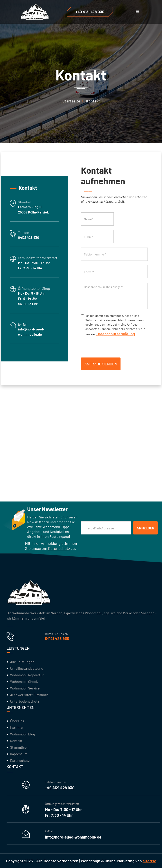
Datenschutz (59, 548)
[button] (137, 12)
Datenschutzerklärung (116, 334)
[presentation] (114, 346)
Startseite (71, 101)
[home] (33, 12)
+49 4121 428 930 (90, 12)
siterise (149, 861)
